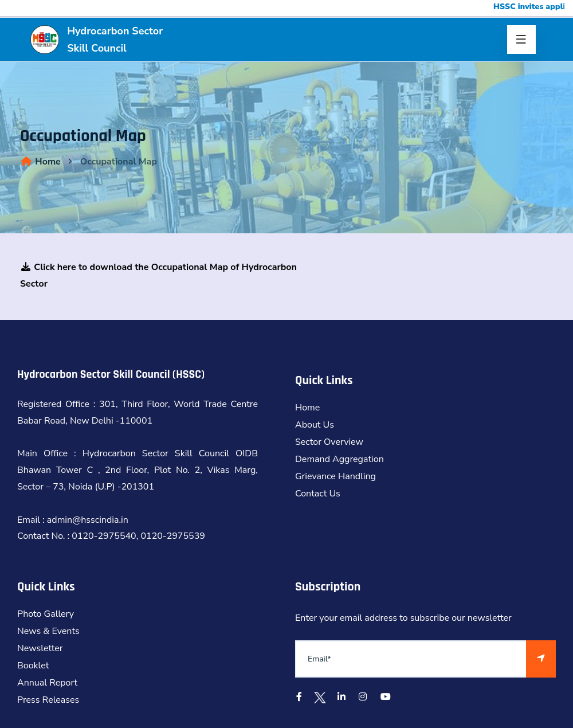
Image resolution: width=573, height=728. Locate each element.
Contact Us (318, 494)
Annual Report (47, 683)
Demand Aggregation (340, 459)
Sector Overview (329, 442)
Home (40, 162)
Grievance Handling (335, 476)
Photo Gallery (46, 614)
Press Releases (48, 700)
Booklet (33, 666)
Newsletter (40, 648)
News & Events (48, 631)
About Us (315, 425)
